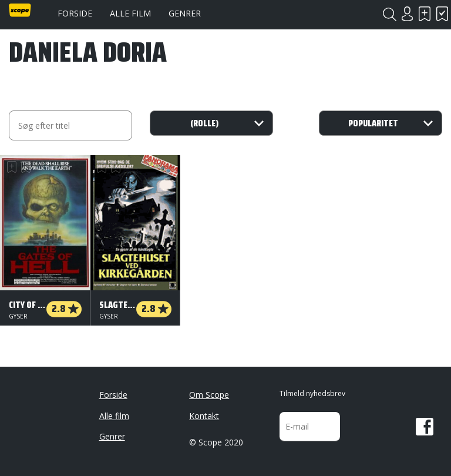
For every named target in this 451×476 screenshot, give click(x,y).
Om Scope (209, 395)
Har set (442, 14)
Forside (75, 13)
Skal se (425, 14)
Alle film (130, 13)
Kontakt (204, 416)
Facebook (425, 427)
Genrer (185, 13)
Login (407, 14)
